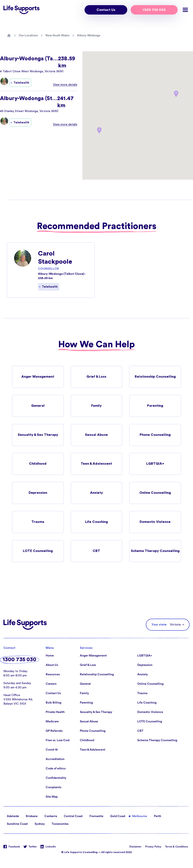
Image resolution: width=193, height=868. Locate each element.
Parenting (155, 406)
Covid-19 (52, 750)
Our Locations (28, 35)
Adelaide (13, 816)
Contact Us (106, 10)
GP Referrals (54, 731)
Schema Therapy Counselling (155, 551)
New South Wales (57, 35)
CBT (96, 551)
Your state (159, 625)
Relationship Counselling (155, 377)
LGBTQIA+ (155, 464)
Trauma (38, 522)
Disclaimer (135, 847)
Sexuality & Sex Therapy (38, 435)
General (38, 406)
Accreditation (55, 759)
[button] (99, 130)
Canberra (51, 816)
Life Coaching (96, 522)
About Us (52, 665)
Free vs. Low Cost (58, 741)
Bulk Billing (53, 703)
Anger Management (38, 377)
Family (96, 406)
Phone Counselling (155, 435)
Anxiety (96, 493)
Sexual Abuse (96, 435)
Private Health (55, 712)
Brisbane (32, 816)
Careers (51, 684)
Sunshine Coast (17, 824)
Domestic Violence (155, 522)
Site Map (52, 797)
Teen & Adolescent (96, 464)
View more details (65, 85)
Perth (158, 816)
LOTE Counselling (38, 551)
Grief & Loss (96, 377)
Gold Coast (118, 816)
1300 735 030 (154, 10)
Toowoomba (60, 824)
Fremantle (96, 816)
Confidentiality (56, 778)
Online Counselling (155, 493)
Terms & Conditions (176, 847)
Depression (38, 493)
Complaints (53, 788)
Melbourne (140, 816)
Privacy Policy (153, 847)
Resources (53, 675)
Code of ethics (56, 769)
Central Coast (73, 816)
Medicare (52, 722)
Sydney (40, 824)
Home (50, 656)
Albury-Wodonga (89, 35)
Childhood (38, 464)
